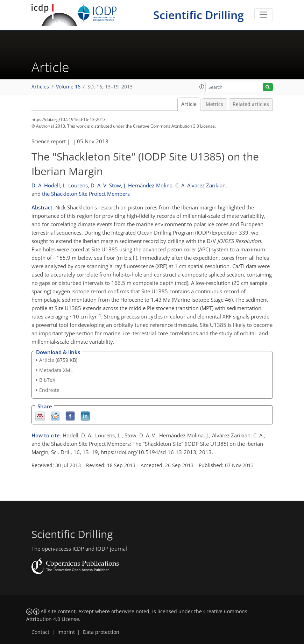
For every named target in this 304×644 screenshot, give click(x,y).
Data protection (101, 632)
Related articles (251, 104)
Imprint (66, 632)
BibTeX (47, 380)
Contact (40, 632)
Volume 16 (68, 87)
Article (189, 104)
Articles (40, 87)
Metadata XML (56, 370)
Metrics (214, 104)
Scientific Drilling (199, 15)
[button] (202, 87)
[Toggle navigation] (264, 15)
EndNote (49, 390)
